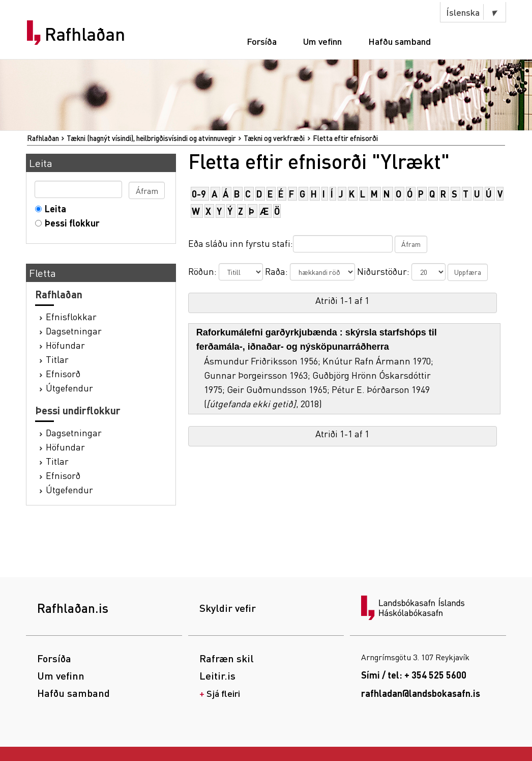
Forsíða (262, 41)
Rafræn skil (227, 658)
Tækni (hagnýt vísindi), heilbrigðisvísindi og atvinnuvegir (151, 138)
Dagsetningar (74, 331)
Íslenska (463, 12)
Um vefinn (322, 41)
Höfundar (65, 345)
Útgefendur (69, 388)
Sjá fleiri (223, 693)
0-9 (199, 194)
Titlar (57, 359)
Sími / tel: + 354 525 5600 (414, 675)
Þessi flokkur (70, 223)
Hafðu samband (400, 41)
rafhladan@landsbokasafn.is (421, 693)
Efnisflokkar (71, 316)
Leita (53, 208)
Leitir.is (217, 675)
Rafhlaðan (85, 34)
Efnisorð (63, 373)
